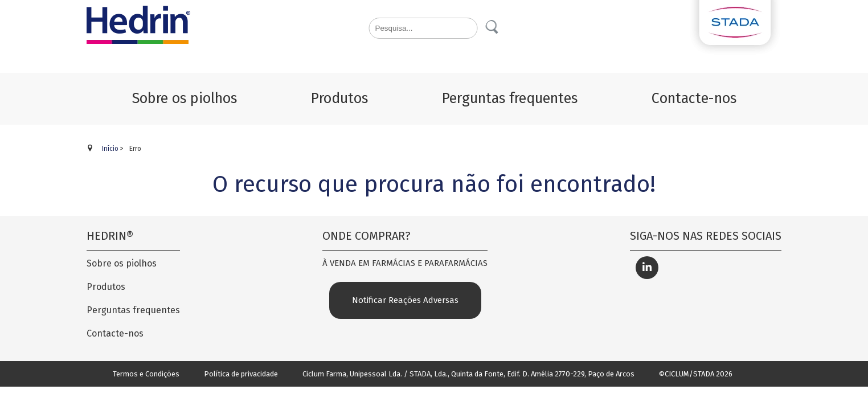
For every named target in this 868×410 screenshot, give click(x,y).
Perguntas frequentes (133, 310)
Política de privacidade (241, 374)
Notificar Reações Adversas (405, 300)
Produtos (106, 287)
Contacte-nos (115, 333)
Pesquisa (493, 28)
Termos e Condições (146, 374)
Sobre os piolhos (122, 263)
